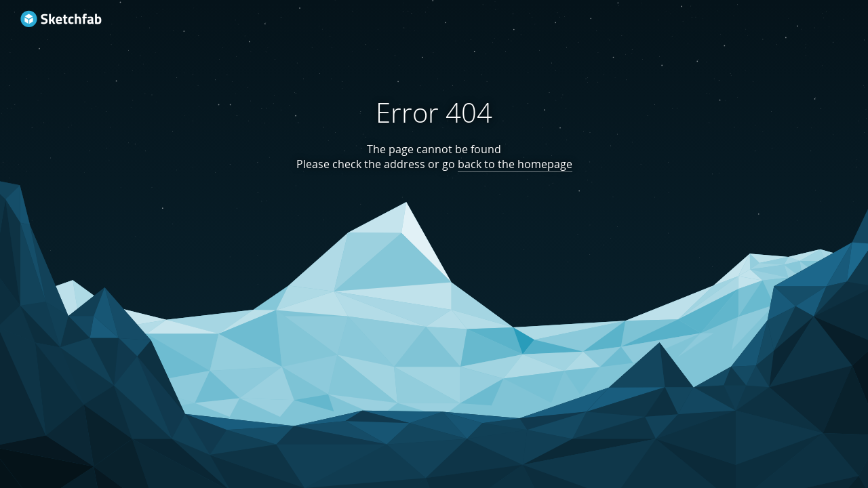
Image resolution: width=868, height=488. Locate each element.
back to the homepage (515, 164)
